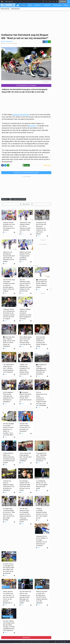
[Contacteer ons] (62, 638)
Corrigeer (48, 165)
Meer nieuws (26, 204)
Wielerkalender (5, 9)
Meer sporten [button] (9, 1)
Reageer (15, 43)
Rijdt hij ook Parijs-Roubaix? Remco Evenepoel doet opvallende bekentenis (25, 256)
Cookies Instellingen (34, 639)
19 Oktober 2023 (6, 43)
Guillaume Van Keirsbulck (21, 115)
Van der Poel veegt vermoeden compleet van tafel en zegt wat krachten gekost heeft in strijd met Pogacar (9, 285)
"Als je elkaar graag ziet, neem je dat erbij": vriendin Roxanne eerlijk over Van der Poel (25, 341)
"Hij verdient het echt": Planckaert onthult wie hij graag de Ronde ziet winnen (41, 457)
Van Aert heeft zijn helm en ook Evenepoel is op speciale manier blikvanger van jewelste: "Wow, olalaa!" (25, 597)
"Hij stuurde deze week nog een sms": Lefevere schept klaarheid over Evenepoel (8, 368)
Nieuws (24, 5)
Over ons (32, 637)
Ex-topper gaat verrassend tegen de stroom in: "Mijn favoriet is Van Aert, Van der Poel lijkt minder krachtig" (9, 514)
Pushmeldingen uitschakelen (49, 639)
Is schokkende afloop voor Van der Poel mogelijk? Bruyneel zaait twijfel (42, 485)
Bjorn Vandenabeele (8, 41)
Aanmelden (63, 1)
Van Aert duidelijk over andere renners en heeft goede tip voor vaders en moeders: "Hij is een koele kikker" (8, 429)
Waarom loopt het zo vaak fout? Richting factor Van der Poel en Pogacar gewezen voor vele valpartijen (42, 597)
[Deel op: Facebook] (44, 42)
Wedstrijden (47, 5)
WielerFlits (33, 126)
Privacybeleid (40, 637)
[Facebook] (55, 638)
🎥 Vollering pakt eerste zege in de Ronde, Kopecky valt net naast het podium (41, 283)
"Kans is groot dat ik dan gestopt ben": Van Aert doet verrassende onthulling (26, 457)
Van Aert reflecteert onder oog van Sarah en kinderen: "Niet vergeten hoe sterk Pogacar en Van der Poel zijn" (25, 285)
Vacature (47, 637)
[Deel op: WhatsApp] (49, 42)
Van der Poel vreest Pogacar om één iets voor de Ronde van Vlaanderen (25, 427)
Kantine (30, 5)
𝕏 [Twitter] (58, 638)
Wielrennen (37, 5)
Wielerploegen (57, 5)
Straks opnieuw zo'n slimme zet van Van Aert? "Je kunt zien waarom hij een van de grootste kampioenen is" (9, 597)
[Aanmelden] (11, 199)
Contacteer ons (25, 637)
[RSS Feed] (65, 638)
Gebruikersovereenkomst (20, 639)
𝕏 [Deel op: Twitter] (47, 42)
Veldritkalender (15, 9)
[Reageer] (14, 264)
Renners (66, 5)
